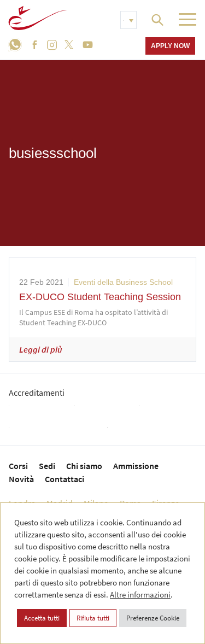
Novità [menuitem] (21, 479)
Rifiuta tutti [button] (93, 618)
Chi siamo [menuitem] (84, 466)
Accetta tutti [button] (42, 618)
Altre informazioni (140, 595)
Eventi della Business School (123, 282)
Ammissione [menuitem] (136, 466)
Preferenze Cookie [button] (153, 618)
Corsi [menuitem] (18, 466)
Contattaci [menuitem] (65, 479)
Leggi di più (41, 349)
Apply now (170, 46)
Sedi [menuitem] (47, 466)
